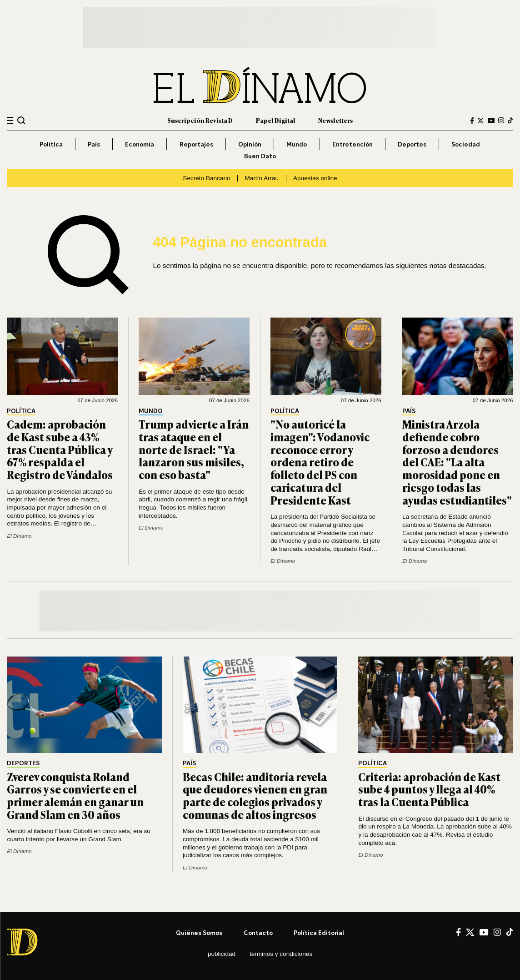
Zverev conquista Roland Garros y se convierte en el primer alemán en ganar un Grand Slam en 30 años (75, 796)
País (94, 144)
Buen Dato (260, 156)
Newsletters (335, 120)
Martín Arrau (262, 178)
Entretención (352, 144)
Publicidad (222, 954)
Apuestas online (315, 178)
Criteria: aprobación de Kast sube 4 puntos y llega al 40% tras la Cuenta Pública (429, 789)
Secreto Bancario (206, 178)
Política (51, 144)
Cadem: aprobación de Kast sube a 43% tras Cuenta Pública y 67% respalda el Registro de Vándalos (60, 449)
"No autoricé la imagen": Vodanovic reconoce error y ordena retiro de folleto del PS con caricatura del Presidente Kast (320, 462)
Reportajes (196, 144)
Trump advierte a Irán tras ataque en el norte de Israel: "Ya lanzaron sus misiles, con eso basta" (194, 449)
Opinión (250, 144)
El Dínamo (19, 536)
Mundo (297, 144)
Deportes (412, 144)
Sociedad (466, 144)
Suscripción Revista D (200, 120)
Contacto (258, 932)
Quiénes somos (199, 932)
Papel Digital (276, 120)
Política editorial (319, 932)
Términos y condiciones (281, 954)
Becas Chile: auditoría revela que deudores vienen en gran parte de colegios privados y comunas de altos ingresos (255, 796)
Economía (140, 144)
